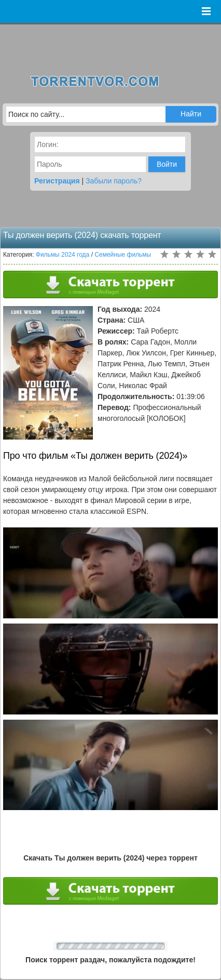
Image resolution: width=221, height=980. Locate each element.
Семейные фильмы (123, 255)
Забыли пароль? (114, 181)
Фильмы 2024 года (63, 255)
